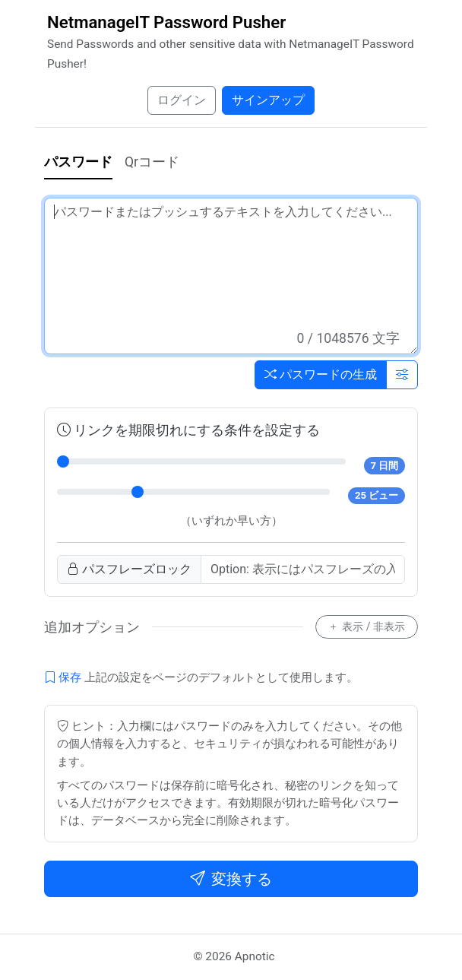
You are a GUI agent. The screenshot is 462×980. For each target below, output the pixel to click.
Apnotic (255, 956)
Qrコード (152, 162)
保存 (63, 677)
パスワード (78, 162)
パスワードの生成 (321, 374)
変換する (231, 879)
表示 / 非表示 (367, 627)
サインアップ (268, 100)
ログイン (182, 100)
